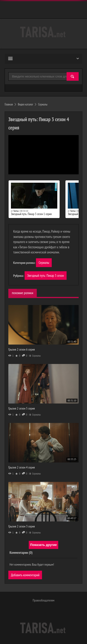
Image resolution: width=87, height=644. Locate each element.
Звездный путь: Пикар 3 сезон (45, 276)
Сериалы (44, 263)
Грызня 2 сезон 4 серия (22, 467)
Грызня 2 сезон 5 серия (22, 408)
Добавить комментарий (25, 575)
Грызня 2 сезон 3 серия (22, 526)
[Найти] (73, 77)
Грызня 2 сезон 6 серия (22, 349)
